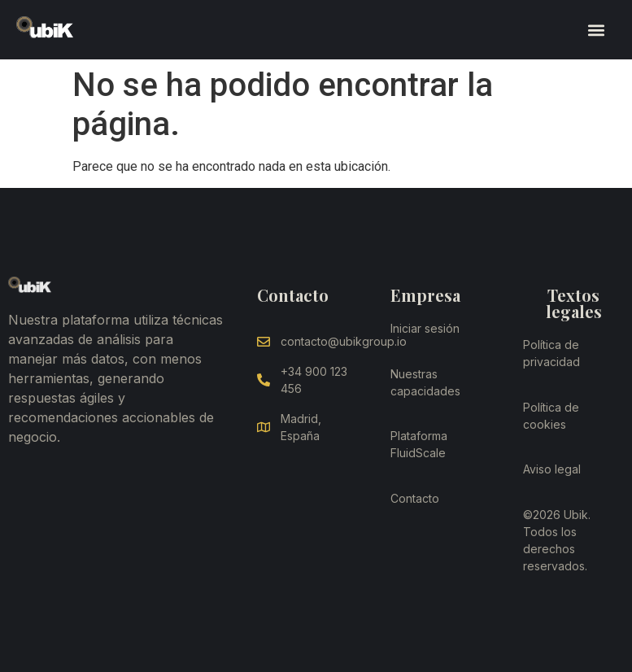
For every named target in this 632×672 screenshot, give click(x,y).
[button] (596, 30)
